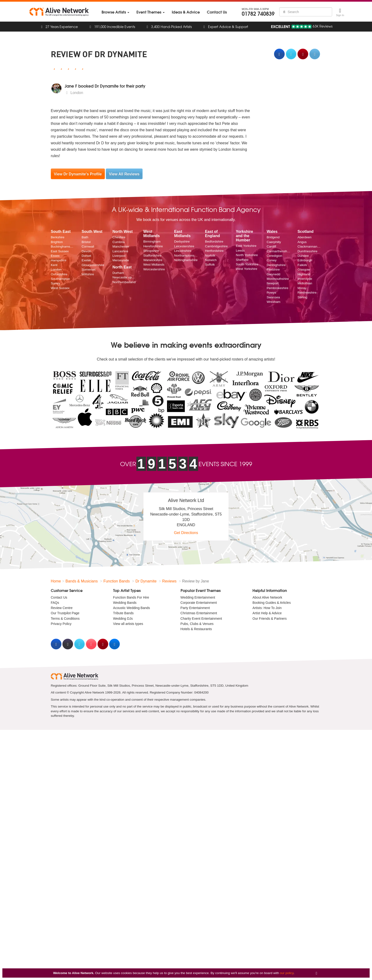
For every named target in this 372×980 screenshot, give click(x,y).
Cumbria (119, 242)
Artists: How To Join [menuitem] (267, 608)
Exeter (86, 260)
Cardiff (271, 246)
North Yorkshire (247, 255)
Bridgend (273, 237)
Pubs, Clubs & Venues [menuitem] (197, 624)
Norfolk (210, 256)
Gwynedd (273, 274)
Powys (271, 293)
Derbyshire (182, 241)
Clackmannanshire (309, 246)
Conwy (272, 260)
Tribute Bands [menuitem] (123, 613)
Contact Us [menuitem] (59, 597)
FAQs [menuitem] (55, 603)
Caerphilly (274, 242)
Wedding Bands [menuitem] (125, 603)
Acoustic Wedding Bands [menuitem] (132, 608)
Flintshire (273, 270)
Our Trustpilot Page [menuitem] (65, 613)
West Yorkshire (246, 269)
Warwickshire (153, 260)
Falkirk (302, 265)
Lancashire (120, 251)
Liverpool (119, 256)
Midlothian (305, 283)
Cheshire (119, 237)
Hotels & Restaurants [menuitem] (196, 629)
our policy (287, 973)
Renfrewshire (307, 293)
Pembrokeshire (277, 288)
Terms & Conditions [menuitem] (65, 619)
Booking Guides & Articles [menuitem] (272, 603)
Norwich (211, 260)
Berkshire (58, 237)
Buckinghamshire (63, 246)
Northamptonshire (186, 256)
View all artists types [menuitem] (128, 624)
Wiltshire (88, 274)
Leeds (240, 251)
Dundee (303, 256)
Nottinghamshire (186, 260)
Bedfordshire (214, 241)
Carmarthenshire (279, 251)
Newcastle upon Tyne (124, 277)
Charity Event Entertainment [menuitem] (201, 619)
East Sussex (60, 251)
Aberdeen (305, 237)
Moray (302, 288)
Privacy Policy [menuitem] (61, 624)
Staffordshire (152, 256)
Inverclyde (305, 279)
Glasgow (304, 270)
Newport (273, 283)
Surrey (56, 283)
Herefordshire (153, 246)
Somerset (88, 270)
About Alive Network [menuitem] (267, 597)
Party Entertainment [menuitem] (195, 608)
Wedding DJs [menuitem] (123, 619)
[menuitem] (115, 12)
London (56, 270)
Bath (85, 237)
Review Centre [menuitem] (62, 608)
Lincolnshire (183, 251)
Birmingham (152, 241)
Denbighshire (276, 265)
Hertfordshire (214, 251)
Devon (86, 251)
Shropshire (151, 251)
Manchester (121, 246)
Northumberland (124, 282)
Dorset (86, 256)
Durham (118, 273)
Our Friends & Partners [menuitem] (270, 619)
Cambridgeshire (216, 246)
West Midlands (154, 265)
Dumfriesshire (307, 251)
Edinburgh (305, 260)
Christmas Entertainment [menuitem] (199, 613)
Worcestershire (154, 269)
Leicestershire (184, 246)
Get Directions (186, 533)
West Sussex (60, 288)
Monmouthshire (278, 279)
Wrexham (274, 302)
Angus (302, 242)
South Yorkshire (247, 264)
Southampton (60, 279)
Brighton (57, 242)
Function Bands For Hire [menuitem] (131, 597)
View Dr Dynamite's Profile (78, 174)
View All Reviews (124, 174)
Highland (304, 274)
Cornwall (88, 246)
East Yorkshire (246, 246)
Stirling (302, 297)
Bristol (86, 242)
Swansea (273, 297)
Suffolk (210, 265)
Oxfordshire (59, 274)
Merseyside (121, 260)
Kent (54, 265)
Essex (55, 256)
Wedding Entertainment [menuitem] (198, 597)
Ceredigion (274, 256)
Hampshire (59, 260)
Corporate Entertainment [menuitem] (199, 603)
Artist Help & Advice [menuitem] (267, 613)
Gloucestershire (93, 265)
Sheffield (242, 260)
